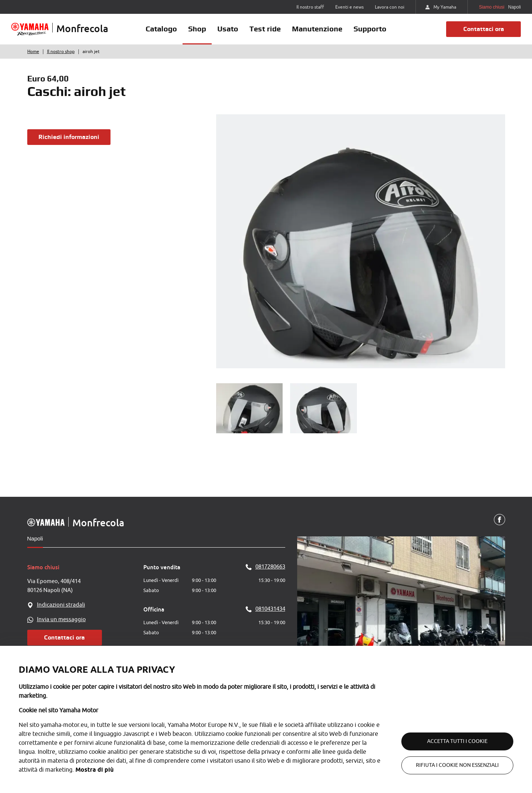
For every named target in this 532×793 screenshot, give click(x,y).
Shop (197, 29)
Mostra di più (94, 770)
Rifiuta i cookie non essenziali (457, 765)
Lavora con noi (390, 7)
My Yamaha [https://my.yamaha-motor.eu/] (441, 7)
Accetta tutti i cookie (457, 741)
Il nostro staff (310, 7)
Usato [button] (228, 29)
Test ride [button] (265, 29)
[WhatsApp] (85, 620)
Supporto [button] (370, 29)
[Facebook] (500, 520)
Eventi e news (349, 7)
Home (33, 52)
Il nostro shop (61, 52)
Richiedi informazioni (69, 137)
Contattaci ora (484, 29)
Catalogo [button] (161, 29)
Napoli (35, 538)
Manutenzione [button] (317, 29)
